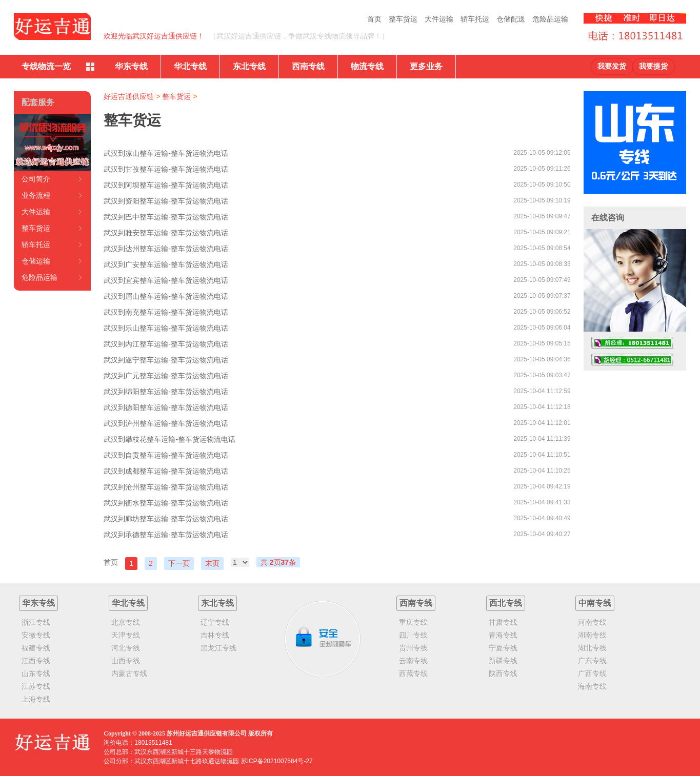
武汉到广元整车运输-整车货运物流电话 (166, 376)
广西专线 (592, 673)
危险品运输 (550, 19)
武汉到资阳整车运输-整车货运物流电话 (166, 201)
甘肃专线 (503, 622)
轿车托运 (475, 19)
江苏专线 (36, 686)
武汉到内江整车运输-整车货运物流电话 (166, 344)
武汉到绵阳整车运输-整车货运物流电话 (166, 392)
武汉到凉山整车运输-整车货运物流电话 (166, 153)
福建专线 (36, 648)
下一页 (179, 563)
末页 (212, 563)
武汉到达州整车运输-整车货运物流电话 (166, 249)
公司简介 (36, 179)
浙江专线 (36, 622)
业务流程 (36, 195)
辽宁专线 (215, 622)
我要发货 (612, 66)
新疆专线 (503, 661)
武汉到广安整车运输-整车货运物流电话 (166, 264)
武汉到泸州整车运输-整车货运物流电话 (166, 423)
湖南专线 (592, 635)
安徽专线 (36, 635)
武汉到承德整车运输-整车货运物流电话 (166, 535)
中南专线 (595, 603)
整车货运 (403, 19)
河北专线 (126, 648)
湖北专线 (592, 648)
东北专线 (249, 66)
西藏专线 (413, 673)
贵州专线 (413, 648)
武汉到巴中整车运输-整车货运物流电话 (166, 217)
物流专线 (367, 66)
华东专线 (131, 66)
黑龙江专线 (218, 648)
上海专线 (36, 699)
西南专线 (308, 66)
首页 (374, 19)
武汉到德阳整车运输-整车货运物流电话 (166, 407)
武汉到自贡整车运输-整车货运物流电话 (166, 455)
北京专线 (126, 622)
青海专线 (503, 635)
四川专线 (413, 635)
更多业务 (426, 66)
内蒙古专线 (129, 673)
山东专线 (36, 673)
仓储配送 (511, 19)
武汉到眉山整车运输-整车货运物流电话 (166, 296)
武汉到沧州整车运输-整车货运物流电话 (166, 487)
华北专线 (190, 66)
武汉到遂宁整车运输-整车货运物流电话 (166, 360)
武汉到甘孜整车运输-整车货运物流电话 (166, 169)
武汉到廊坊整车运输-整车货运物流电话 (166, 519)
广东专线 (592, 661)
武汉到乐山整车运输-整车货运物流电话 (166, 328)
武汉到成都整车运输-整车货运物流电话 (166, 471)
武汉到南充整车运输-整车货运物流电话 (166, 312)
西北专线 (506, 603)
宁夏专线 (503, 648)
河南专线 (592, 622)
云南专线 (413, 661)
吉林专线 (215, 635)
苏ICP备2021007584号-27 (277, 761)
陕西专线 (503, 673)
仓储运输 (36, 261)
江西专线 (36, 661)
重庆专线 (413, 622)
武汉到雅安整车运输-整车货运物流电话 (166, 233)
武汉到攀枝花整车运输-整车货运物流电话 (169, 439)
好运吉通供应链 (129, 96)
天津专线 (126, 635)
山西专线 (126, 661)
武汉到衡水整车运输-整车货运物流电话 (166, 503)
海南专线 (592, 686)
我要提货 (653, 66)
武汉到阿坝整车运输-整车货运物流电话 (166, 185)
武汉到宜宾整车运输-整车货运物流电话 (166, 280)
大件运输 (439, 19)
